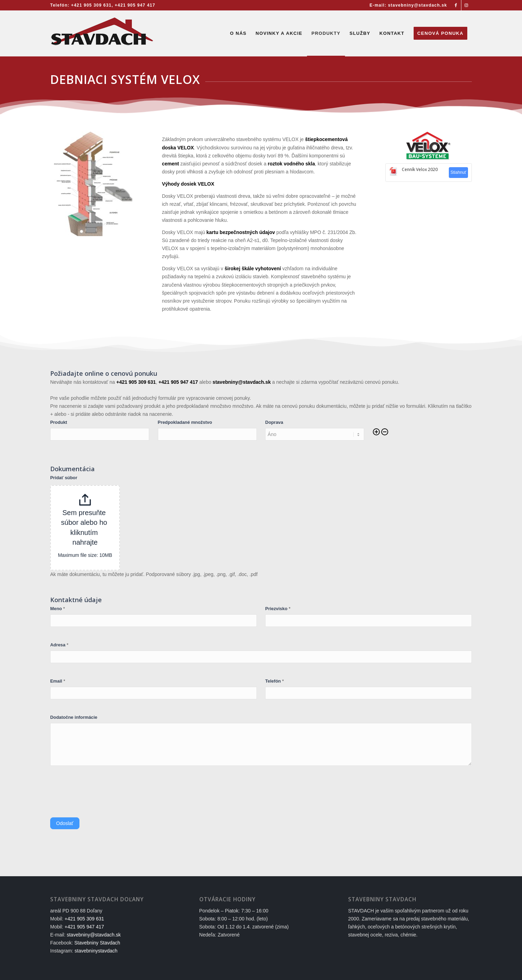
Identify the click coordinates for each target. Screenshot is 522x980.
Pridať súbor (64, 478)
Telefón (274, 681)
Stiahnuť (458, 172)
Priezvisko (278, 609)
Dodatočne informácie (74, 717)
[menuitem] (407, 5)
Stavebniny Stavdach (97, 943)
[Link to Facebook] (456, 5)
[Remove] (385, 432)
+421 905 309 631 (91, 5)
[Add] (376, 432)
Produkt (59, 422)
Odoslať (65, 823)
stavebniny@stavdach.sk (94, 935)
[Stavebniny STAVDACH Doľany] (102, 33)
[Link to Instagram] (467, 5)
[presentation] (103, 793)
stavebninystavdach (96, 951)
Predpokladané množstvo (185, 422)
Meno (57, 609)
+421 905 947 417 (135, 5)
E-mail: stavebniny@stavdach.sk (408, 5)
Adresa (59, 645)
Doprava (274, 422)
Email (58, 681)
